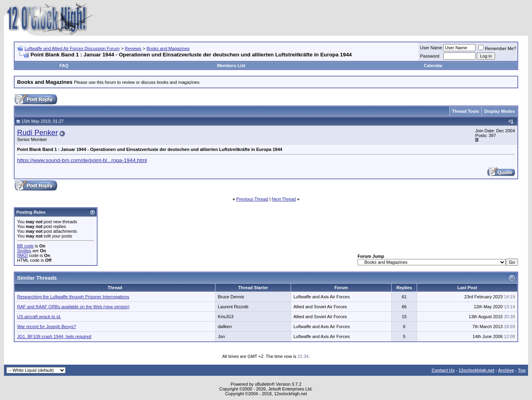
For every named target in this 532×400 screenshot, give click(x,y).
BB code (25, 246)
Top (522, 370)
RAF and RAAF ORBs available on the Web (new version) (73, 307)
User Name (431, 48)
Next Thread (284, 199)
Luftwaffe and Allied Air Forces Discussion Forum (72, 48)
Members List (231, 66)
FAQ (64, 66)
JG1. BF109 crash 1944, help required (54, 336)
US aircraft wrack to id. (39, 317)
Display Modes (500, 111)
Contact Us (443, 370)
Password (430, 56)
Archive (506, 370)
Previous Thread (252, 199)
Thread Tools (466, 111)
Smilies (24, 251)
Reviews (133, 48)
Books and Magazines (168, 48)
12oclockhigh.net (476, 370)
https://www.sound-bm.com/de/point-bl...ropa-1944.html (82, 160)
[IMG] (22, 255)
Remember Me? (497, 48)
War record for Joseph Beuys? (47, 327)
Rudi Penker (38, 132)
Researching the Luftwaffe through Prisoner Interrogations (73, 297)
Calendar (433, 66)
